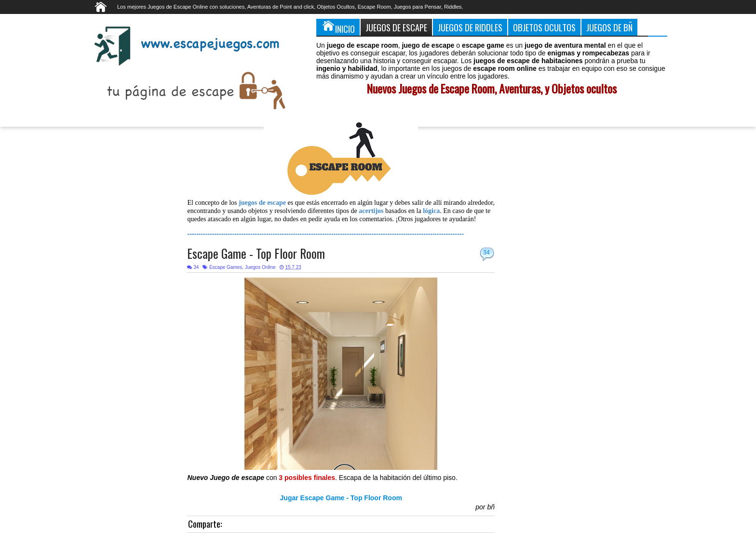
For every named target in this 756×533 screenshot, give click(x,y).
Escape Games (226, 267)
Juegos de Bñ (609, 27)
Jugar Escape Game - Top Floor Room (341, 498)
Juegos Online (260, 267)
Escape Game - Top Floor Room (256, 253)
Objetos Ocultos (544, 27)
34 (486, 253)
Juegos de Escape (396, 27)
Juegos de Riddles (470, 27)
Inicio (338, 27)
